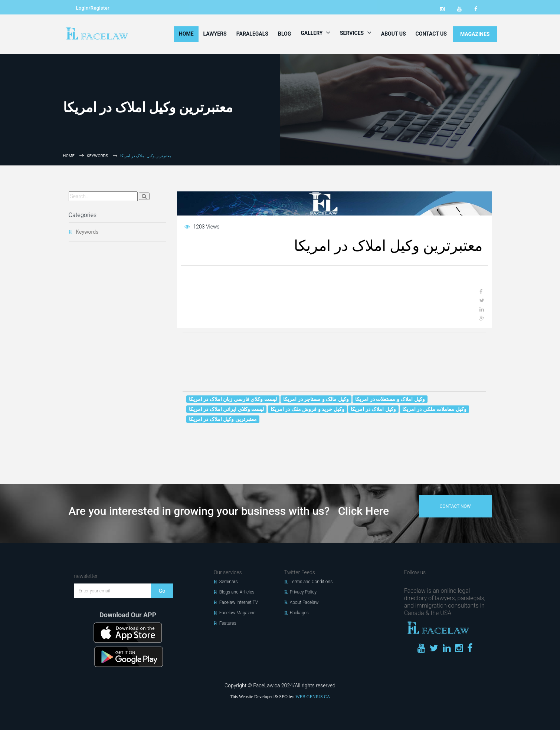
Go (162, 591)
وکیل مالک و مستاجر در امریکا (316, 399)
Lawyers (215, 34)
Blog (284, 34)
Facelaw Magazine (238, 613)
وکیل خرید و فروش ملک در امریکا (307, 409)
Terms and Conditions (311, 582)
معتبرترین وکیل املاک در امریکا (223, 419)
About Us (394, 34)
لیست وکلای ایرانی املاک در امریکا (226, 409)
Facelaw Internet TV (239, 602)
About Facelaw (304, 602)
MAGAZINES (475, 34)
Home (186, 34)
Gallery (315, 33)
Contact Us (431, 34)
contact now (455, 506)
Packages (299, 613)
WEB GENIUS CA (313, 697)
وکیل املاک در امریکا (373, 409)
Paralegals (252, 34)
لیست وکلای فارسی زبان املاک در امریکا (233, 399)
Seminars (229, 582)
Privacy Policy (303, 592)
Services (356, 33)
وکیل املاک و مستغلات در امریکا (390, 399)
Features (228, 623)
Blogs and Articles (237, 592)
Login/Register (93, 8)
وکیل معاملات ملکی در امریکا (434, 409)
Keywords (98, 156)
